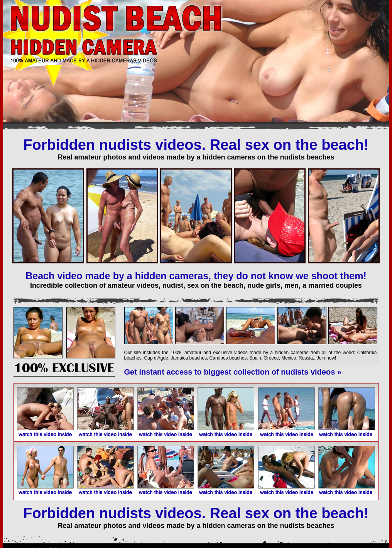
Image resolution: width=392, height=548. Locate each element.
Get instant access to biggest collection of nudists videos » (233, 372)
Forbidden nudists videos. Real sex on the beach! (196, 145)
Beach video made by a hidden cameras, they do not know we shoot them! (196, 276)
